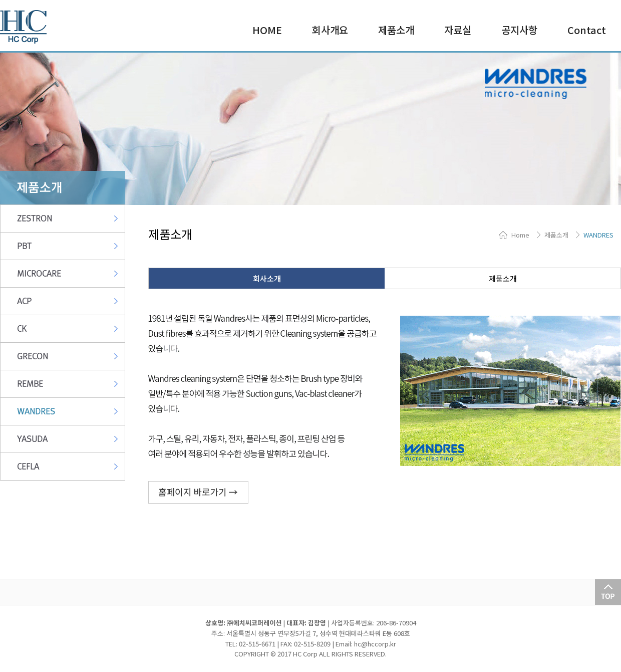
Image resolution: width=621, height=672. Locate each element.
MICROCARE (39, 274)
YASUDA (32, 439)
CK (22, 329)
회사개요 (330, 30)
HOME (267, 30)
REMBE (30, 384)
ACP (24, 301)
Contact (587, 30)
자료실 (458, 30)
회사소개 (267, 278)
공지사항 (519, 30)
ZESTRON (35, 218)
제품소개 (396, 30)
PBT (24, 246)
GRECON (33, 356)
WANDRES (36, 411)
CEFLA (28, 467)
